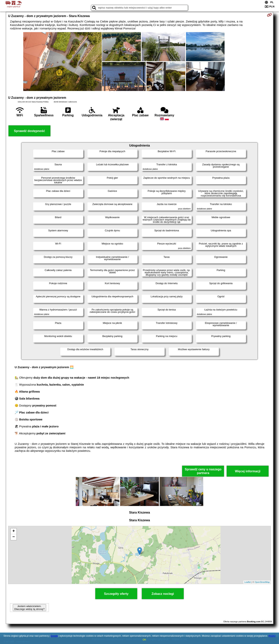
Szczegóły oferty (116, 594)
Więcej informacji (248, 471)
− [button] (14, 537)
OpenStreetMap (262, 582)
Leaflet (248, 582)
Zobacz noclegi (163, 594)
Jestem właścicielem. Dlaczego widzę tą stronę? (29, 608)
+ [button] (14, 531)
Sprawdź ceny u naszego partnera (203, 471)
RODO (272, 636)
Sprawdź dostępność (29, 131)
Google (54, 636)
